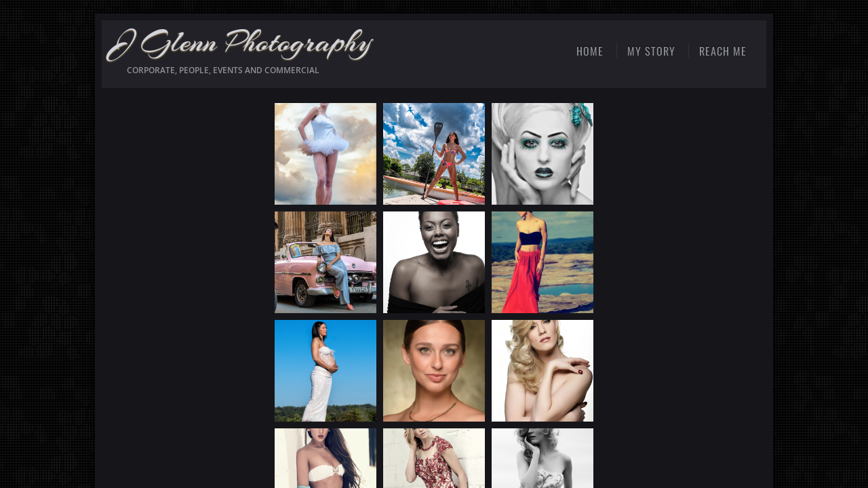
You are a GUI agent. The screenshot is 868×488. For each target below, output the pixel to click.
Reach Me (723, 51)
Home (590, 51)
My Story (651, 51)
